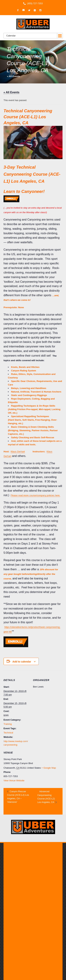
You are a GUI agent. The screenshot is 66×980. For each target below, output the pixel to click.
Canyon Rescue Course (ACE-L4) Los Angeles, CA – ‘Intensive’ (18, 797)
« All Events (13, 76)
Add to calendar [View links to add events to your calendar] (22, 662)
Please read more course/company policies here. (35, 495)
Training (8, 724)
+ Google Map (49, 768)
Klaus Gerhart (18, 452)
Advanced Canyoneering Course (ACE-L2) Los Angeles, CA (46, 797)
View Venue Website (14, 780)
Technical (8, 733)
